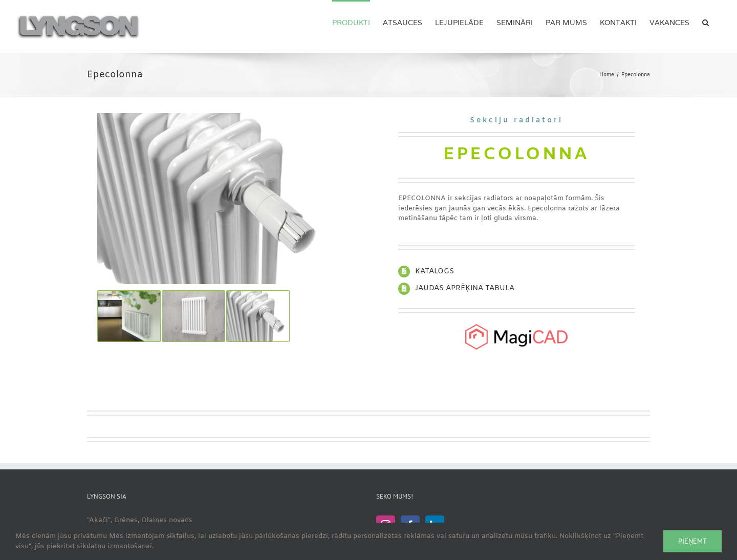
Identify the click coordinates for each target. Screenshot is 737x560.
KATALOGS (435, 272)
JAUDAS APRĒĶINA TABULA (465, 288)
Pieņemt (692, 541)
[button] (706, 21)
